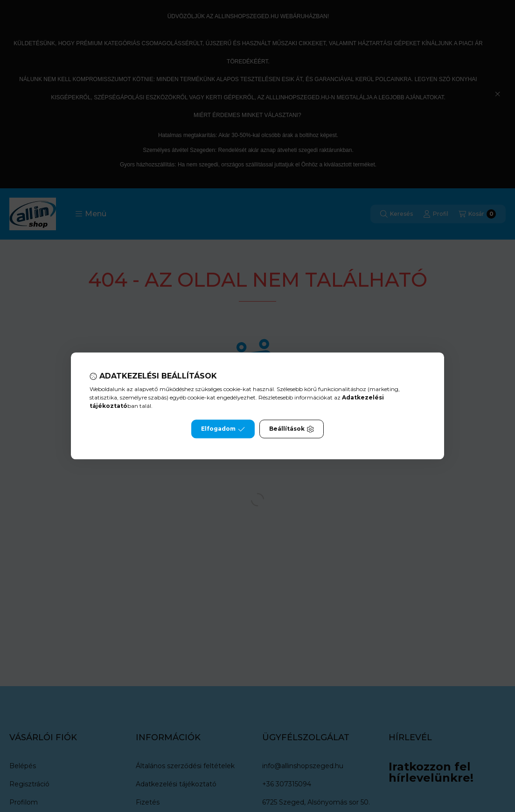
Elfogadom (223, 429)
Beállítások (292, 429)
